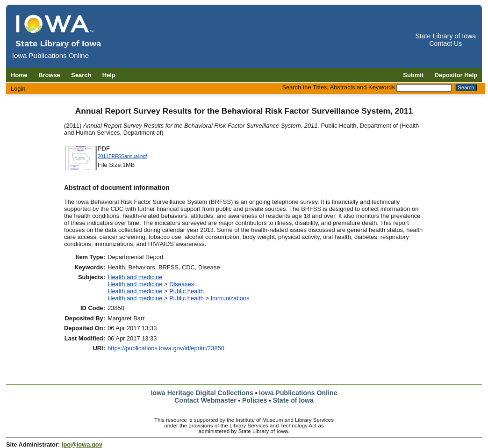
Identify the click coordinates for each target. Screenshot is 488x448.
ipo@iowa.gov (82, 444)
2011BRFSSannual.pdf (122, 156)
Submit (413, 75)
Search (81, 75)
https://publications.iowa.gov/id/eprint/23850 (166, 348)
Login (18, 89)
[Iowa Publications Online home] (59, 31)
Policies (255, 400)
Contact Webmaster (205, 400)
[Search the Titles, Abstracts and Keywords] (424, 88)
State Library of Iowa (445, 36)
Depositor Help (456, 75)
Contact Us (445, 43)
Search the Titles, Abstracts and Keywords (338, 87)
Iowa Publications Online (298, 393)
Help (109, 75)
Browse (49, 75)
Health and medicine (135, 277)
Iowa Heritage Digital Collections (202, 393)
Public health (187, 291)
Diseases (182, 284)
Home (19, 75)
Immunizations (230, 298)
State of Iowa (293, 400)
